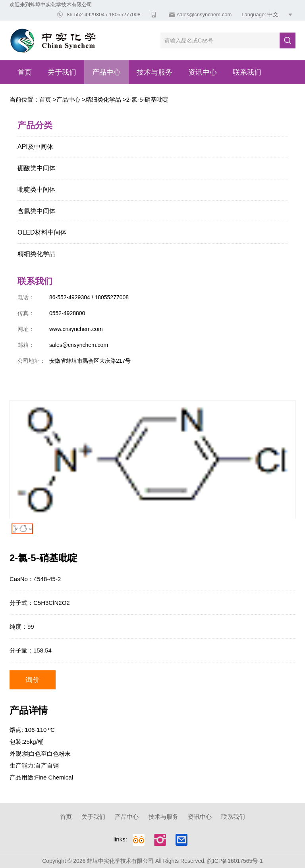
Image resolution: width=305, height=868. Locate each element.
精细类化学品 (103, 99)
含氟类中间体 (37, 211)
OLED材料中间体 (42, 232)
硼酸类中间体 (37, 168)
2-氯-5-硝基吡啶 (148, 99)
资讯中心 (203, 72)
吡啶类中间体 (37, 190)
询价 (33, 680)
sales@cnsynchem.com (204, 14)
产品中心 (106, 72)
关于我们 (62, 72)
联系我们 (247, 72)
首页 (25, 72)
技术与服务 (154, 72)
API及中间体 (35, 147)
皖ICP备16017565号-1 (235, 861)
